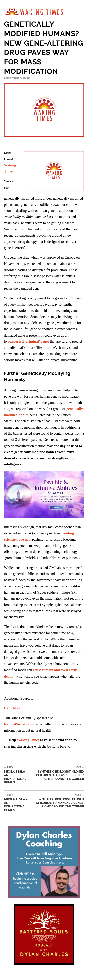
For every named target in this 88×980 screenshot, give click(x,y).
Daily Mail (12, 708)
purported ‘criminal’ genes (29, 341)
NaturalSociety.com (19, 724)
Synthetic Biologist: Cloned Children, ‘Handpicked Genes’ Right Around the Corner (57, 773)
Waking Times (28, 740)
